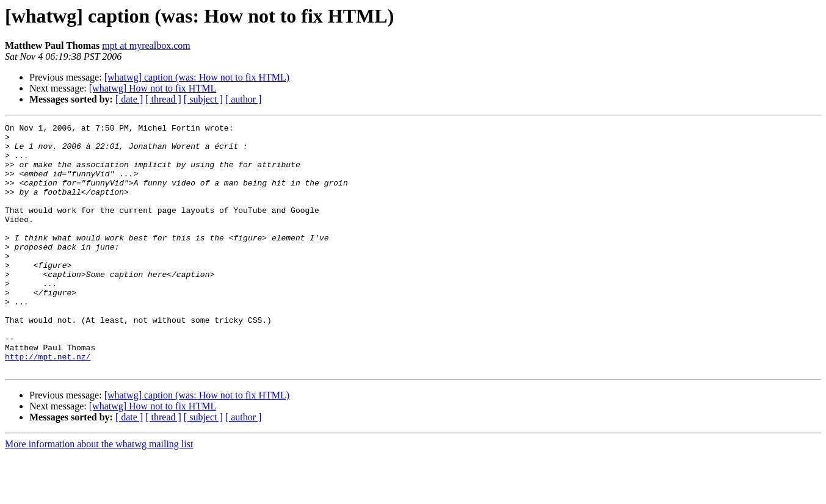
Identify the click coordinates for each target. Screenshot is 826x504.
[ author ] (244, 99)
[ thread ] (163, 99)
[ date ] (129, 99)
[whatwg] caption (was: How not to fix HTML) (197, 77)
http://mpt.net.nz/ (48, 404)
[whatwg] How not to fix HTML (153, 88)
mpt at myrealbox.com (146, 45)
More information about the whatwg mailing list (99, 493)
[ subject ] (203, 99)
